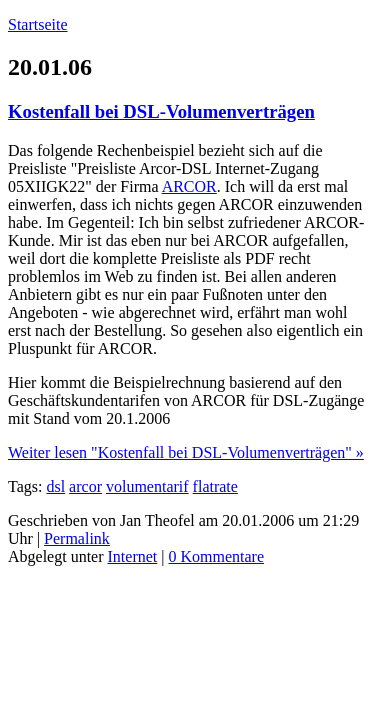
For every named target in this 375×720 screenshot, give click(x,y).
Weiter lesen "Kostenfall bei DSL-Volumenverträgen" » (186, 452)
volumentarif (147, 486)
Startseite (38, 24)
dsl (55, 486)
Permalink (77, 538)
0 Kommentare (216, 556)
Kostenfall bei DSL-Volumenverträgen (161, 111)
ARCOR (189, 186)
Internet (133, 556)
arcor (85, 486)
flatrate (215, 486)
